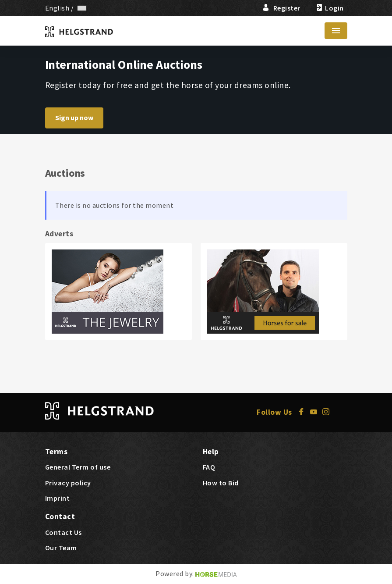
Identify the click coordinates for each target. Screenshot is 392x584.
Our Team (61, 548)
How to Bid (221, 483)
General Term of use (78, 467)
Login (329, 8)
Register (281, 8)
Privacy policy (68, 483)
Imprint (58, 498)
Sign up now (74, 118)
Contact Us (64, 532)
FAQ (209, 467)
